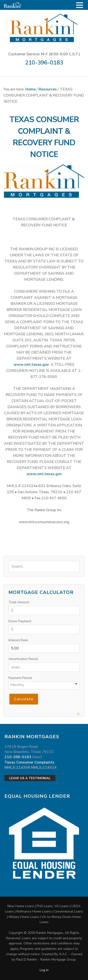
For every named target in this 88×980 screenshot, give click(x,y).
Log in (44, 970)
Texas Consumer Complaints (29, 762)
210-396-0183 (44, 63)
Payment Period (20, 678)
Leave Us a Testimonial (30, 778)
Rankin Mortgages (44, 28)
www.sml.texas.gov (31, 365)
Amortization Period (23, 659)
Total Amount (19, 602)
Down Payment (20, 621)
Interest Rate (18, 640)
